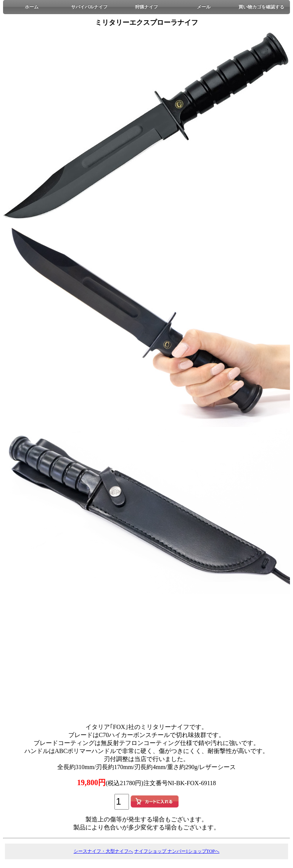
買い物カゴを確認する (261, 7)
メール (204, 7)
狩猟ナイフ (146, 7)
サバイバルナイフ (89, 7)
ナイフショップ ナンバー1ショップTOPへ (177, 851)
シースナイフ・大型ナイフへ (103, 851)
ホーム (32, 7)
